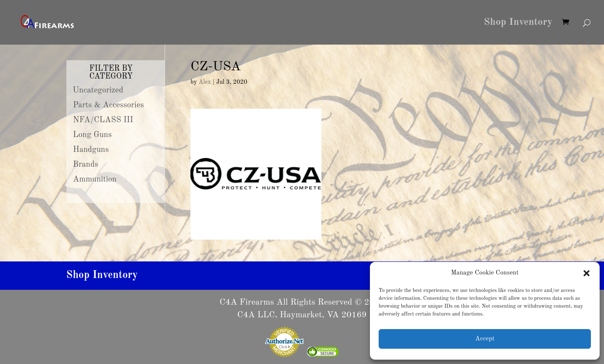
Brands (86, 165)
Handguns (91, 150)
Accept (485, 339)
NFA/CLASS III (103, 120)
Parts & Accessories (108, 105)
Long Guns (92, 135)
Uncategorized (98, 90)
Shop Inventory (518, 23)
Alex (205, 82)
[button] (587, 273)
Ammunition (95, 179)
